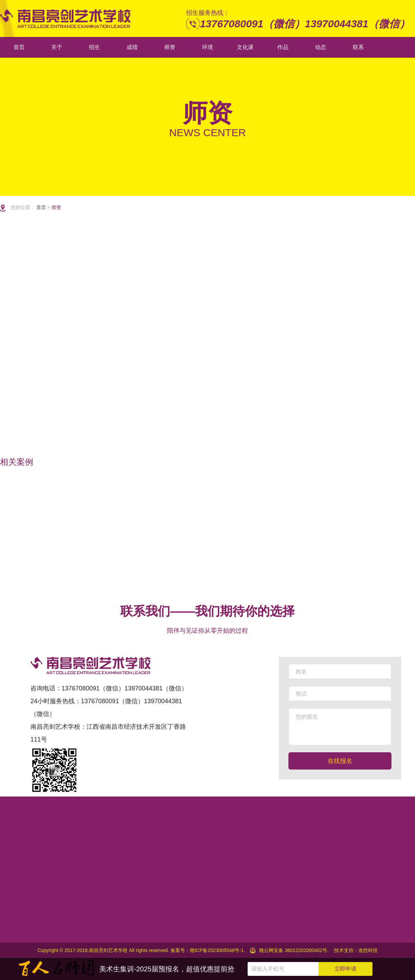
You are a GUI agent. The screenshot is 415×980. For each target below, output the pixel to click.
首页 (42, 207)
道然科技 (368, 950)
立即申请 (345, 969)
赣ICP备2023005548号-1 (217, 950)
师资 (56, 207)
